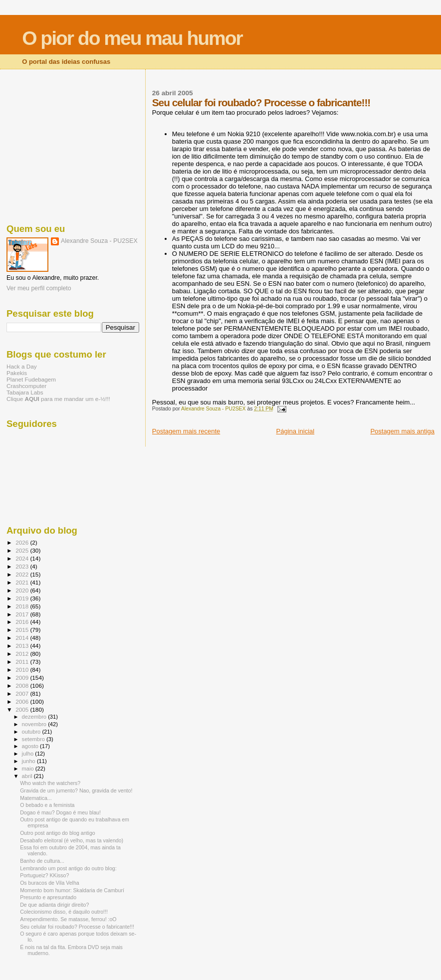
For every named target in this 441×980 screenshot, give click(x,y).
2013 (23, 646)
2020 (23, 590)
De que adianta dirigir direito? (54, 905)
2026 (23, 542)
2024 (23, 558)
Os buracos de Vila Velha (50, 883)
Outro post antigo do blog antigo (58, 833)
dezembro (35, 717)
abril (28, 776)
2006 (23, 701)
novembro (35, 724)
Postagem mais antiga (402, 431)
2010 (23, 670)
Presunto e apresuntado (48, 897)
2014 (23, 638)
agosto (31, 746)
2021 (23, 582)
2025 (23, 550)
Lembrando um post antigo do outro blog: (68, 868)
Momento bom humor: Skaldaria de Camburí (72, 890)
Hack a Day (22, 366)
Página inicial (296, 431)
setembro (34, 739)
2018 (23, 606)
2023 (23, 566)
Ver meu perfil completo (39, 288)
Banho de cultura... (42, 861)
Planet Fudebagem (31, 379)
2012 (23, 654)
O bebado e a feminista (47, 805)
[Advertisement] (73, 145)
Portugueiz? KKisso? (44, 875)
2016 (23, 622)
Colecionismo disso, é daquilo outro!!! (64, 912)
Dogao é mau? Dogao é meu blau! (60, 812)
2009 (23, 678)
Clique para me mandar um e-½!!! (58, 399)
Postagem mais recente (186, 431)
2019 (23, 598)
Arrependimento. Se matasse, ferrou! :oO (68, 919)
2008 (23, 686)
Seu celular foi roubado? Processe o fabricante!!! (77, 927)
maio (29, 769)
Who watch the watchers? (50, 783)
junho (29, 761)
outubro (32, 732)
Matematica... (36, 798)
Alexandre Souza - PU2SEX (99, 241)
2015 (23, 630)
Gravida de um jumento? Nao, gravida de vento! (76, 790)
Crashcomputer (26, 386)
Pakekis (17, 373)
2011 (23, 662)
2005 (23, 709)
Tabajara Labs (25, 392)
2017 (23, 614)
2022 (23, 574)
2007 (23, 693)
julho (29, 754)
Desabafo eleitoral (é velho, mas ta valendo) (72, 840)
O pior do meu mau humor (132, 38)
